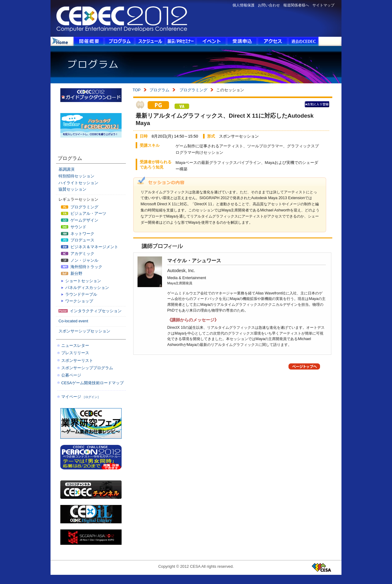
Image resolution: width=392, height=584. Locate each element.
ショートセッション (83, 281)
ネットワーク (78, 234)
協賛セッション (72, 189)
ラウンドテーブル (81, 294)
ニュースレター (75, 345)
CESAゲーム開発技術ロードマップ (92, 383)
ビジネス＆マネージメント (90, 247)
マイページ (81, 397)
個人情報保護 (243, 5)
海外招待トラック (82, 267)
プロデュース (78, 240)
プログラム (159, 90)
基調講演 (66, 169)
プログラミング (193, 90)
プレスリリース (75, 353)
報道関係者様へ (296, 5)
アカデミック (78, 254)
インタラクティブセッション (90, 311)
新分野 (72, 273)
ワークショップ (79, 301)
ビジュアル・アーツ (84, 213)
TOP (137, 90)
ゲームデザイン (80, 220)
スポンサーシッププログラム (87, 368)
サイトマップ (323, 5)
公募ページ (71, 375)
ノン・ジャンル (80, 260)
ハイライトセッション (78, 183)
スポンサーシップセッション (84, 331)
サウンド (74, 227)
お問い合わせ (269, 5)
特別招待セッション (76, 176)
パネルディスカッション (87, 288)
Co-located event (73, 321)
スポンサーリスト (77, 360)
